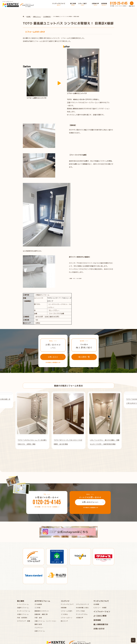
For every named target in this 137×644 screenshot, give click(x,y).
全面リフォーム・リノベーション (45, 621)
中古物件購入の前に (82, 608)
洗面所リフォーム (23, 608)
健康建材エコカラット (42, 611)
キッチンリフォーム (24, 611)
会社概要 (96, 604)
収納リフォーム (40, 631)
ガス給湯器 (38, 604)
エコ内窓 (37, 608)
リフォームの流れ (67, 611)
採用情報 (97, 620)
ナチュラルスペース (82, 604)
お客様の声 (80, 618)
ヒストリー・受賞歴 (100, 608)
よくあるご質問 (100, 616)
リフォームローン (67, 618)
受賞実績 (64, 608)
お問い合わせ (99, 629)
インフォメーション (102, 611)
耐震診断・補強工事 (41, 614)
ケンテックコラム (82, 614)
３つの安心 (64, 614)
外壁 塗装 (38, 618)
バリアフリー (39, 628)
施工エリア (64, 621)
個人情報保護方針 (101, 624)
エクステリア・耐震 (24, 621)
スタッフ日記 (80, 611)
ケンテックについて (67, 604)
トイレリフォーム (23, 604)
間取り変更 (38, 624)
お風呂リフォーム (23, 614)
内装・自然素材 (22, 618)
